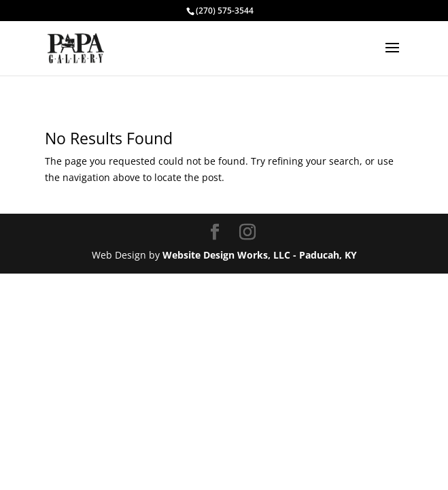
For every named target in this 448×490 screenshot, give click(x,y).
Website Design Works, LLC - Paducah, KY (260, 255)
